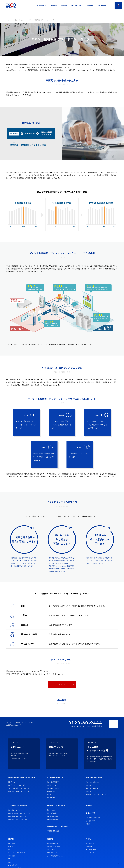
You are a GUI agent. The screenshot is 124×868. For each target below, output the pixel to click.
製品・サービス (42, 6)
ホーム (8, 20)
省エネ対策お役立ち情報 (93, 818)
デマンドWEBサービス (62, 660)
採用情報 (90, 6)
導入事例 (54, 6)
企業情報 (64, 6)
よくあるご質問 (91, 821)
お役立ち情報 (91, 813)
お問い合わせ (101, 6)
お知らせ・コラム (77, 6)
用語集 (88, 824)
